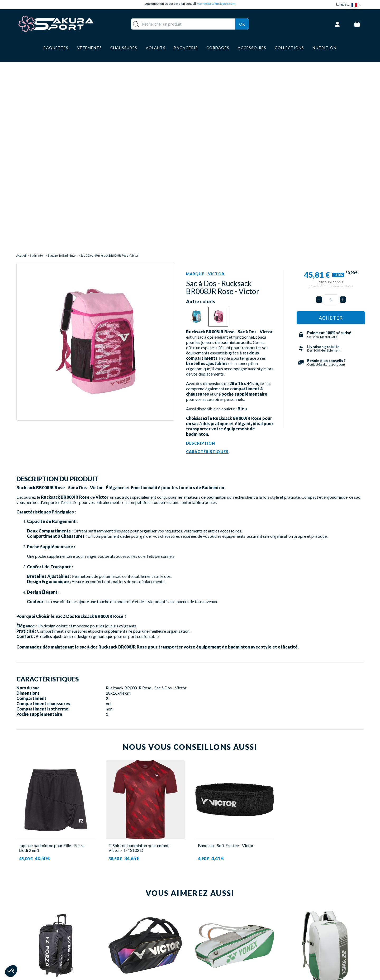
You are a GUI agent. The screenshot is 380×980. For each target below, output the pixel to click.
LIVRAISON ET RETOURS (220, 918)
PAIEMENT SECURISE (216, 926)
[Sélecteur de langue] (358, 5)
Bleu (242, 216)
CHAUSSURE (139, 933)
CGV (200, 933)
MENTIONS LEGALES (216, 941)
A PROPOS (206, 910)
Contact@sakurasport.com (41, 945)
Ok (242, 23)
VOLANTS (137, 918)
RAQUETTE (138, 910)
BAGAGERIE (139, 941)
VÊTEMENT (138, 926)
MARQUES (137, 957)
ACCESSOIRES (141, 949)
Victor (216, 82)
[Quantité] (331, 108)
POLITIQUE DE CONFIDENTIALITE (230, 949)
